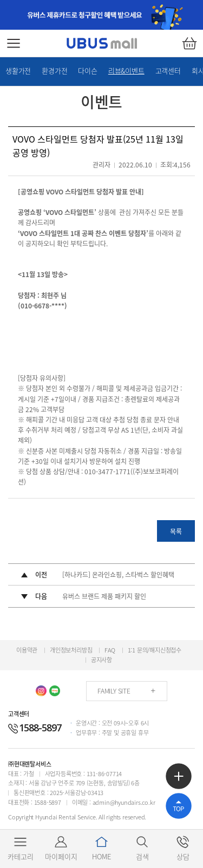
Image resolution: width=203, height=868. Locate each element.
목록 (176, 531)
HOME (101, 848)
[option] (101, 15)
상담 (183, 848)
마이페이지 (61, 848)
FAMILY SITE (114, 691)
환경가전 (54, 70)
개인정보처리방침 (71, 650)
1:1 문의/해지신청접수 (155, 650)
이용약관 (27, 650)
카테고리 (21, 848)
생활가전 (18, 70)
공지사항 (101, 660)
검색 (142, 848)
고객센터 (168, 70)
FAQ (110, 650)
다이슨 (87, 70)
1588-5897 (35, 728)
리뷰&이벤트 (126, 70)
